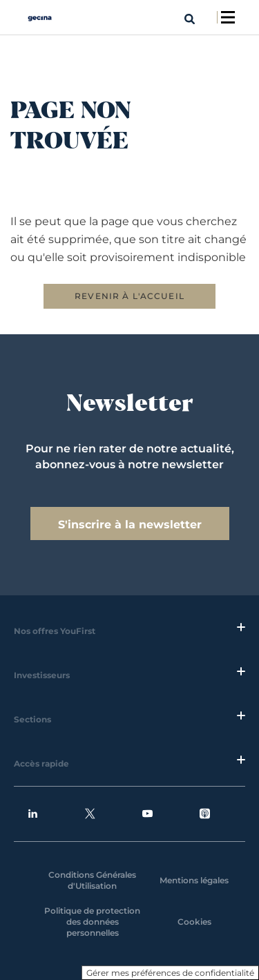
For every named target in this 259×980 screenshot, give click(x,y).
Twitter (90, 814)
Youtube (147, 814)
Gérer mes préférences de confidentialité (170, 973)
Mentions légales (194, 880)
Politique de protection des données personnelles (92, 922)
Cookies (194, 922)
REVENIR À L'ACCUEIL (129, 296)
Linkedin (33, 814)
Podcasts (205, 814)
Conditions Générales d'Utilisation (92, 880)
